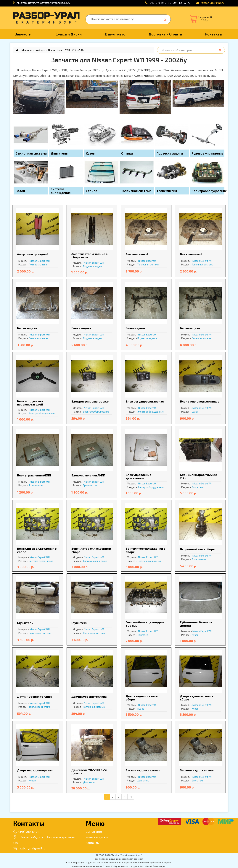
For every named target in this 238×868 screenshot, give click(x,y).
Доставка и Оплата (165, 34)
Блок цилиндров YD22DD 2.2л (198, 476)
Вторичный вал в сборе (197, 549)
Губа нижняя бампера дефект (196, 624)
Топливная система (148, 265)
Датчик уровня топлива (35, 696)
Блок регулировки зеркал (90, 401)
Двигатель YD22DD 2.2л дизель (89, 772)
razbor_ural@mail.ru (29, 848)
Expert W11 (44, 261)
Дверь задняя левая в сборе (142, 698)
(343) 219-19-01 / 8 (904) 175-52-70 (169, 3)
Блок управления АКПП (34, 475)
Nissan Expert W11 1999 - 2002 (66, 50)
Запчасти (23, 34)
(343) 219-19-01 (26, 832)
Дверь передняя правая (35, 770)
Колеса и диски (97, 837)
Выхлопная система (40, 633)
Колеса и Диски (68, 34)
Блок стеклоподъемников (200, 401)
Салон (195, 412)
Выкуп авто (115, 34)
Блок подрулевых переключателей (30, 403)
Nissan (33, 261)
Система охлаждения (41, 561)
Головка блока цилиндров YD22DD (145, 624)
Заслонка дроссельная (143, 770)
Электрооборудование (42, 413)
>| (131, 797)
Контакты (214, 34)
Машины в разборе (33, 50)
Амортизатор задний (33, 254)
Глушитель (25, 623)
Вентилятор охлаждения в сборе (37, 550)
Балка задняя (27, 328)
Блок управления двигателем (138, 476)
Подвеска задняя (38, 265)
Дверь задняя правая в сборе (197, 698)
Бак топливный (137, 254)
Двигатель (198, 487)
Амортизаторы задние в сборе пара (89, 255)
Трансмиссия (36, 485)
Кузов (195, 635)
